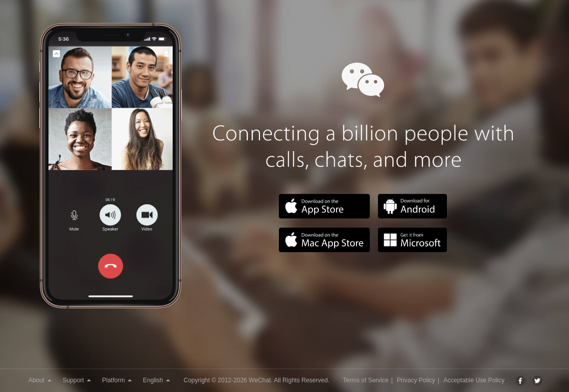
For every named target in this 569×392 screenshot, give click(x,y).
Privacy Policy (416, 380)
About (40, 380)
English (157, 380)
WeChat (260, 380)
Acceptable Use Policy (474, 380)
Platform (117, 380)
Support (77, 380)
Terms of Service (365, 380)
